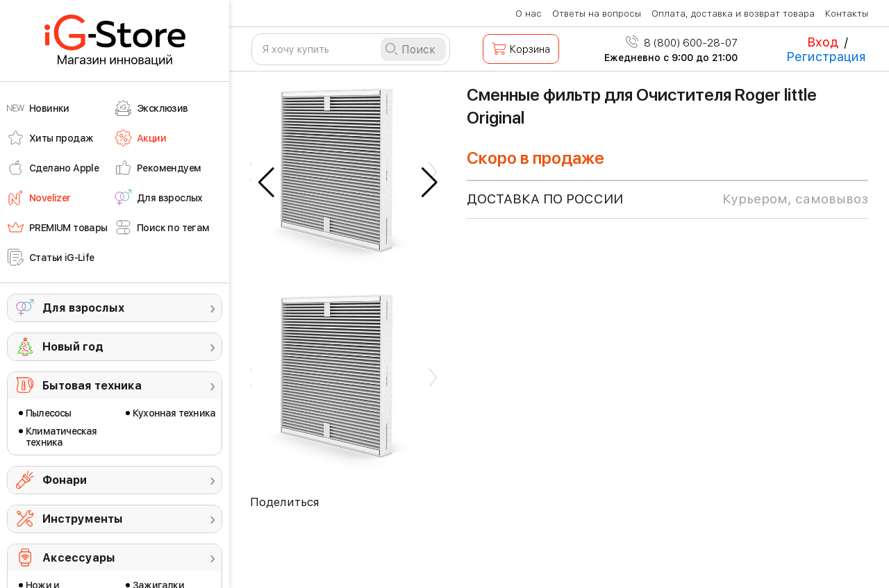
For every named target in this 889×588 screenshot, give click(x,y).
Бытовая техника (92, 386)
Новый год (73, 347)
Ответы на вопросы (597, 14)
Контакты (847, 14)
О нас (529, 14)
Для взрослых (83, 308)
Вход (823, 42)
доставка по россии (667, 199)
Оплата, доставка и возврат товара (733, 14)
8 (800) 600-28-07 (682, 43)
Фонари (65, 480)
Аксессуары (79, 558)
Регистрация (826, 57)
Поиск (418, 50)
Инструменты (83, 519)
